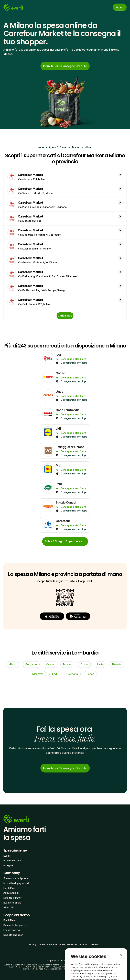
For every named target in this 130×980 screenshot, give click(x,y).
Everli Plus (9, 888)
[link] (65, 66)
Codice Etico (95, 944)
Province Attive (12, 861)
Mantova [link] (38, 674)
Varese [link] (50, 664)
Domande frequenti (15, 925)
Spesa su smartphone (16, 878)
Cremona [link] (72, 674)
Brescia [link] (117, 664)
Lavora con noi (12, 930)
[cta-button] (65, 541)
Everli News (10, 920)
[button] (52, 616)
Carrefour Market (70, 147)
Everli (6, 856)
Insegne (8, 865)
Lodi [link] (55, 674)
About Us (9, 907)
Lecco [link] (90, 674)
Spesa (52, 147)
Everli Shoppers (12, 903)
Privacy (33, 944)
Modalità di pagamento (17, 883)
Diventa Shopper (13, 935)
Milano (88, 147)
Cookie (41, 944)
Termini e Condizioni (77, 944)
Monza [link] (67, 664)
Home (41, 147)
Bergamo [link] (31, 664)
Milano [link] (13, 664)
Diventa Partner (12, 898)
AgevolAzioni (11, 893)
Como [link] (84, 664)
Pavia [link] (100, 664)
